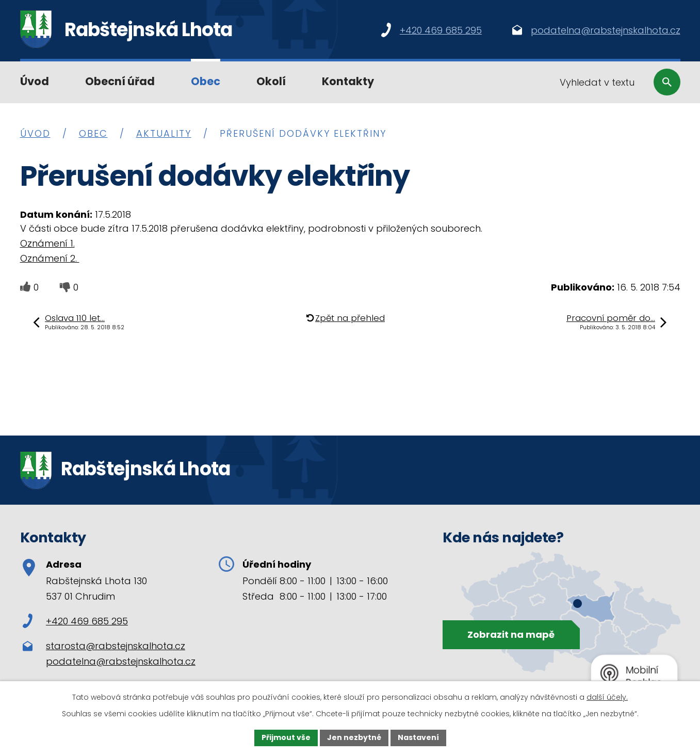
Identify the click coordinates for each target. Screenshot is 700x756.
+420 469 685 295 (75, 621)
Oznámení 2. (50, 258)
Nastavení (418, 737)
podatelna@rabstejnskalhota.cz (121, 661)
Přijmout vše (286, 737)
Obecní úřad (120, 81)
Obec (206, 81)
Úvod (35, 81)
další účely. (607, 697)
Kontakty (348, 81)
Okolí (271, 81)
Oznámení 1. (47, 243)
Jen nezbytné (354, 737)
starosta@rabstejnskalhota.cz (116, 646)
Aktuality (164, 133)
